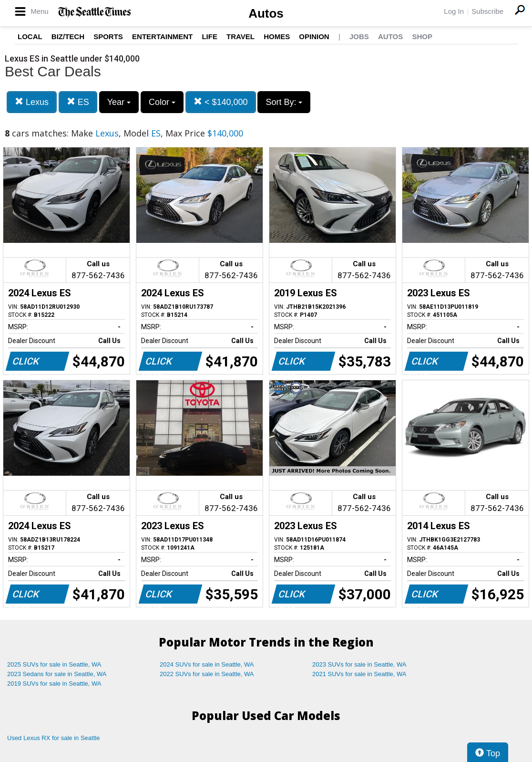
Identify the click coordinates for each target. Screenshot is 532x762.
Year (119, 102)
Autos (266, 13)
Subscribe (487, 11)
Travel (240, 37)
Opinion (314, 37)
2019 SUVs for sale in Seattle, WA (54, 684)
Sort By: (284, 102)
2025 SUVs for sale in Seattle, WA (54, 664)
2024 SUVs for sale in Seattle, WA (207, 664)
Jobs (359, 37)
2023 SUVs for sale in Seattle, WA (359, 664)
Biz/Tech (68, 37)
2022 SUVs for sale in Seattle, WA (207, 674)
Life (210, 37)
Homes (277, 37)
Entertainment (162, 37)
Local (30, 37)
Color (162, 102)
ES (78, 102)
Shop (422, 37)
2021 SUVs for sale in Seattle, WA (359, 674)
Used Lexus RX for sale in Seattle (53, 738)
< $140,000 (221, 102)
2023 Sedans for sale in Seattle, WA (57, 674)
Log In (454, 11)
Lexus (32, 102)
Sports (108, 37)
